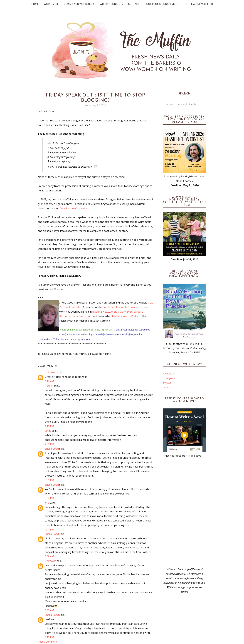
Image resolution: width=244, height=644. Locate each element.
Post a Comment (47, 642)
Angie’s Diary (118, 312)
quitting (81, 354)
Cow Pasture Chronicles (74, 208)
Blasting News (101, 312)
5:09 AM (49, 556)
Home (35, 4)
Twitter (167, 383)
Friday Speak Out (64, 354)
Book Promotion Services (161, 4)
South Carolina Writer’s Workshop (123, 307)
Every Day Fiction (81, 316)
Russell (49, 386)
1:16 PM (49, 426)
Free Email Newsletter (198, 4)
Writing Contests (111, 4)
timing (107, 354)
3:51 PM (49, 480)
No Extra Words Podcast (126, 316)
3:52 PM (49, 498)
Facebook (168, 374)
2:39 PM (49, 444)
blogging (47, 354)
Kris (47, 503)
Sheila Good (95, 354)
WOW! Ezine (51, 4)
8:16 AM (49, 381)
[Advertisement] (185, 513)
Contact (134, 4)
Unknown (51, 372)
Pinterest (168, 387)
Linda (48, 431)
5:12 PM (49, 637)
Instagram (169, 378)
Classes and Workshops (79, 4)
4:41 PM (49, 530)
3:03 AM (49, 610)
